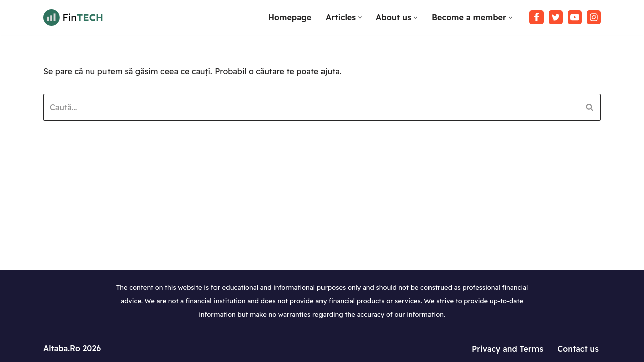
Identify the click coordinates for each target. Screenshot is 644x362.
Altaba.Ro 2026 (72, 348)
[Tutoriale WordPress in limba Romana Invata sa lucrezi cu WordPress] (73, 17)
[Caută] (311, 107)
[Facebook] (536, 17)
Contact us (578, 349)
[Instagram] (594, 17)
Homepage (290, 17)
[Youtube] (575, 17)
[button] (360, 17)
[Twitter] (556, 17)
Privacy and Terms (507, 349)
